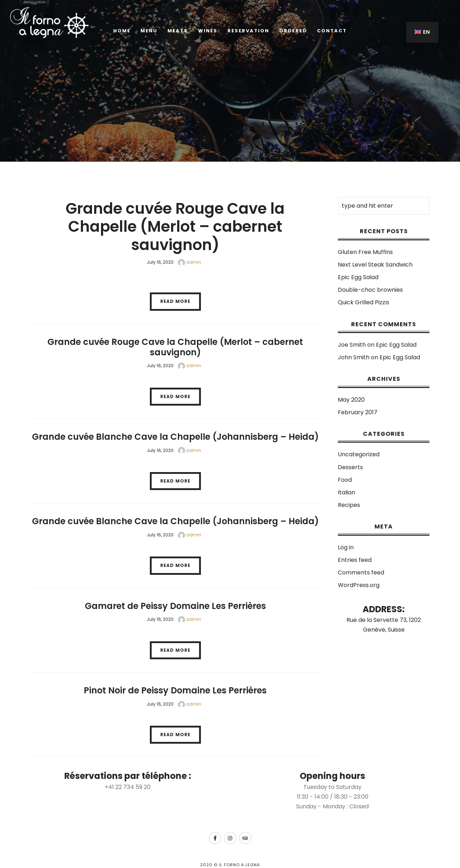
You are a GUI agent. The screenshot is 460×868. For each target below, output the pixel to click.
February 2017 (358, 412)
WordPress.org (359, 585)
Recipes (349, 505)
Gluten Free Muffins (365, 252)
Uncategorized (359, 454)
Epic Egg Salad (358, 277)
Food (345, 480)
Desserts (350, 467)
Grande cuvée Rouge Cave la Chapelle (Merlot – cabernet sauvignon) (175, 227)
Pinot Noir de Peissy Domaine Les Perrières (175, 690)
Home (122, 31)
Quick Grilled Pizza (363, 302)
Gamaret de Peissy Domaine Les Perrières (175, 606)
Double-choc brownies (370, 290)
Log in (346, 547)
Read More (175, 301)
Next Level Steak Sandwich (375, 265)
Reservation (248, 31)
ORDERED (293, 31)
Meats (178, 31)
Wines (208, 31)
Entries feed (355, 560)
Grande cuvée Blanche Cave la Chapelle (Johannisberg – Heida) (175, 437)
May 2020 (351, 400)
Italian (346, 492)
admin (190, 262)
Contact (332, 31)
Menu (149, 31)
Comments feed (361, 572)
